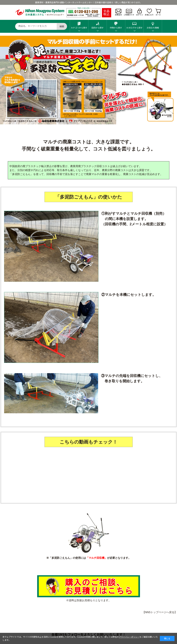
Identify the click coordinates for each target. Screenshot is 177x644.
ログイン (140, 12)
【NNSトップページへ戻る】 (160, 612)
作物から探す (116, 24)
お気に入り (149, 12)
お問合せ (118, 12)
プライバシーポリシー (129, 637)
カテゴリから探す (79, 24)
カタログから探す (134, 24)
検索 (62, 26)
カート (158, 12)
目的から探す (98, 24)
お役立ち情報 (153, 24)
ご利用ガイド (129, 12)
